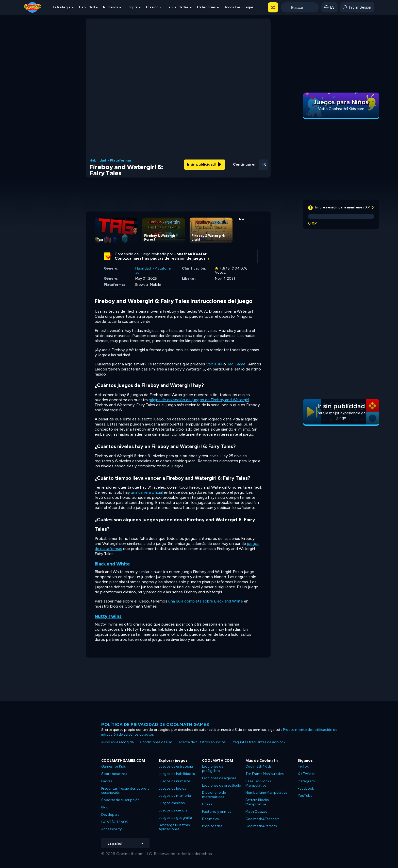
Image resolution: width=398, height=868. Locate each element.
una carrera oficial (147, 492)
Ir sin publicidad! (205, 164)
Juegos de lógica (172, 789)
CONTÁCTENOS (115, 822)
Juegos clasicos (172, 803)
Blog (105, 807)
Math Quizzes (256, 812)
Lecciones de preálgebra (213, 769)
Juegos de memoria (175, 796)
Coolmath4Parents (261, 826)
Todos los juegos (239, 7)
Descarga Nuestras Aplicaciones (174, 827)
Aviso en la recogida (118, 742)
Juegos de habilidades (177, 774)
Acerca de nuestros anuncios (202, 742)
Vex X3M (214, 364)
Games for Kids (114, 766)
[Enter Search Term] (300, 7)
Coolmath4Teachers (262, 819)
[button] (273, 7)
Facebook (306, 789)
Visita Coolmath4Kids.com (341, 109)
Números (111, 7)
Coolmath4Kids (259, 766)
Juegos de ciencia (173, 810)
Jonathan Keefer (190, 254)
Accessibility (111, 829)
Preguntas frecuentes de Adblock (259, 742)
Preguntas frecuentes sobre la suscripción (125, 791)
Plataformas (121, 161)
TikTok (303, 766)
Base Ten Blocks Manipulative (258, 783)
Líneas (207, 804)
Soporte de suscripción (120, 800)
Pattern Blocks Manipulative (257, 802)
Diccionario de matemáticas (214, 795)
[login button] (357, 7)
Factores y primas (217, 812)
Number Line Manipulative (266, 793)
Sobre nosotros (114, 774)
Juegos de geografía (175, 818)
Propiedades (212, 826)
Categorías (206, 7)
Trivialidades (178, 7)
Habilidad (87, 7)
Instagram (306, 781)
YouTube (305, 796)
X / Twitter (306, 774)
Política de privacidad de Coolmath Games (155, 724)
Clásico (152, 7)
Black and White (112, 564)
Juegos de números (175, 781)
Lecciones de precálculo (222, 785)
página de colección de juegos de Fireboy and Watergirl (199, 400)
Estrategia (62, 7)
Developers (110, 815)
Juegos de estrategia (176, 766)
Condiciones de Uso (156, 742)
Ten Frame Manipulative (264, 774)
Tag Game (236, 364)
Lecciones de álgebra (219, 778)
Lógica (132, 7)
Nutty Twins (108, 616)
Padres (107, 781)
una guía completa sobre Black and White (206, 601)
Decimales (210, 819)
